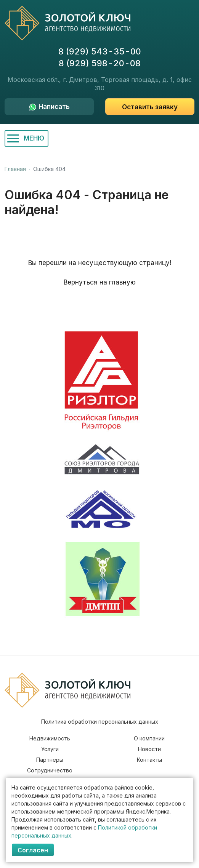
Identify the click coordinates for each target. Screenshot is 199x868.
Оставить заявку (150, 107)
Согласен (33, 850)
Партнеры (50, 760)
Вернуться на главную (100, 282)
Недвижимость (50, 738)
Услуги (50, 749)
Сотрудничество (50, 770)
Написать (54, 107)
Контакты (149, 760)
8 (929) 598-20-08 (100, 63)
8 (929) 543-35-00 (100, 51)
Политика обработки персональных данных (100, 722)
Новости (149, 749)
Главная (15, 169)
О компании (149, 738)
